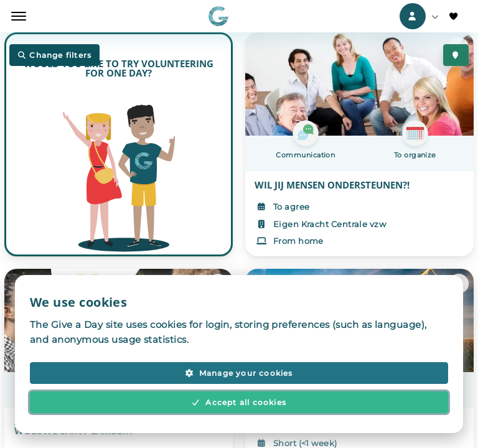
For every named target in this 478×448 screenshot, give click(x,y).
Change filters (54, 56)
